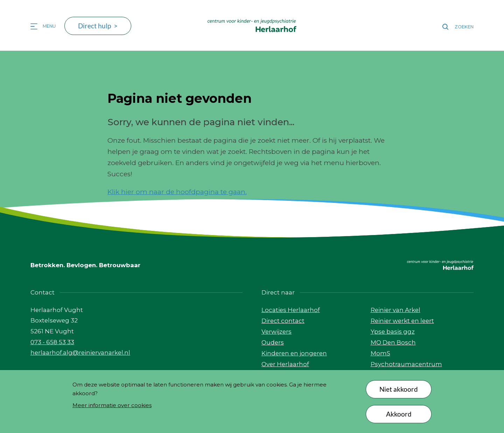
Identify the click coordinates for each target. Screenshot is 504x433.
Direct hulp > (98, 26)
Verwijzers (276, 332)
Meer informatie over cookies (112, 405)
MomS (380, 353)
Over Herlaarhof (285, 364)
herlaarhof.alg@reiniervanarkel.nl (80, 353)
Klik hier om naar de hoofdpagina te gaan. (177, 192)
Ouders (273, 342)
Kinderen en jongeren (294, 353)
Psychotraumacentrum (406, 364)
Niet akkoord (399, 389)
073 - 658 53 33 (52, 342)
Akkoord (399, 414)
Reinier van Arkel (395, 310)
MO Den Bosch (393, 342)
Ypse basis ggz (393, 332)
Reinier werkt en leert (402, 321)
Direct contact (283, 321)
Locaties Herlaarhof (291, 310)
